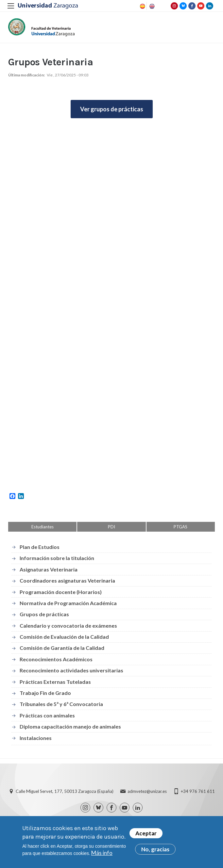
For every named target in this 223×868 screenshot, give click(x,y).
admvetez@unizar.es (147, 791)
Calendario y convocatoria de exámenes (68, 626)
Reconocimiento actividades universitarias (71, 670)
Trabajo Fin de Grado (45, 693)
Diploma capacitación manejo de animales (70, 726)
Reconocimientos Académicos (56, 659)
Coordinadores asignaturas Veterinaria (67, 580)
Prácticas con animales (47, 715)
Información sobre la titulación (57, 558)
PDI (111, 527)
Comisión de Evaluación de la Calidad (64, 637)
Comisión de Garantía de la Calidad (62, 648)
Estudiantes (43, 527)
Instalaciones (36, 738)
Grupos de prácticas (44, 614)
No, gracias (155, 849)
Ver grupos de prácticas (112, 109)
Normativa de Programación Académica (68, 603)
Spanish (142, 6)
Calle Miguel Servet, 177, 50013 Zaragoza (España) (65, 791)
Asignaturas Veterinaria (49, 569)
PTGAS (180, 527)
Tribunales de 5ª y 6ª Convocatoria (61, 704)
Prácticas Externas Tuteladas (55, 682)
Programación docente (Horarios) (61, 592)
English (151, 6)
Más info (102, 853)
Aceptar (146, 833)
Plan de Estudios (40, 547)
